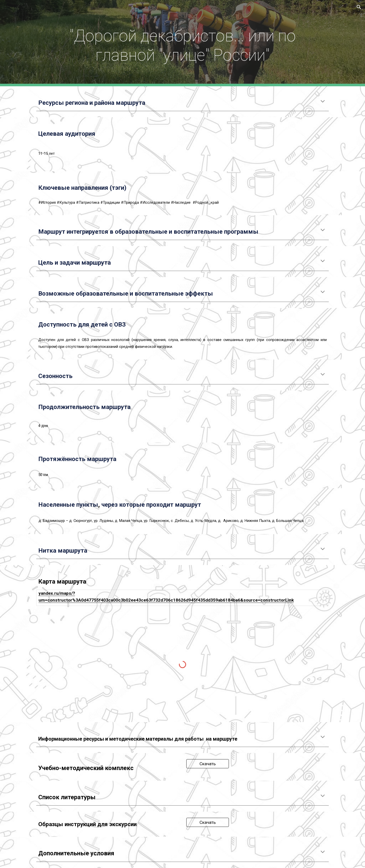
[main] (182, 43)
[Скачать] (208, 764)
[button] (359, 7)
